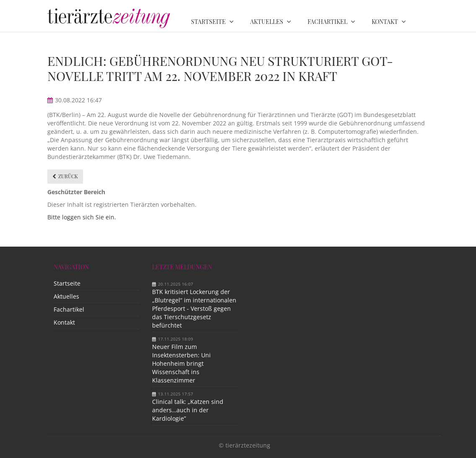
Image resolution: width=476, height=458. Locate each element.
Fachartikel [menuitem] (327, 22)
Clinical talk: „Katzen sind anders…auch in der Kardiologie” (188, 410)
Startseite (67, 283)
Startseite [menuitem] (208, 22)
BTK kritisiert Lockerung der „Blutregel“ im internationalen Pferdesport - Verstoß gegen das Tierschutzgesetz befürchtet (194, 308)
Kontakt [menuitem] (385, 22)
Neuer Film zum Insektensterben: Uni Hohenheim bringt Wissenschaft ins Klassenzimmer (181, 363)
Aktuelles (66, 296)
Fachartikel (69, 309)
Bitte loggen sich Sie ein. (82, 217)
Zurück (68, 176)
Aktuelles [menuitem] (267, 22)
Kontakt (64, 322)
